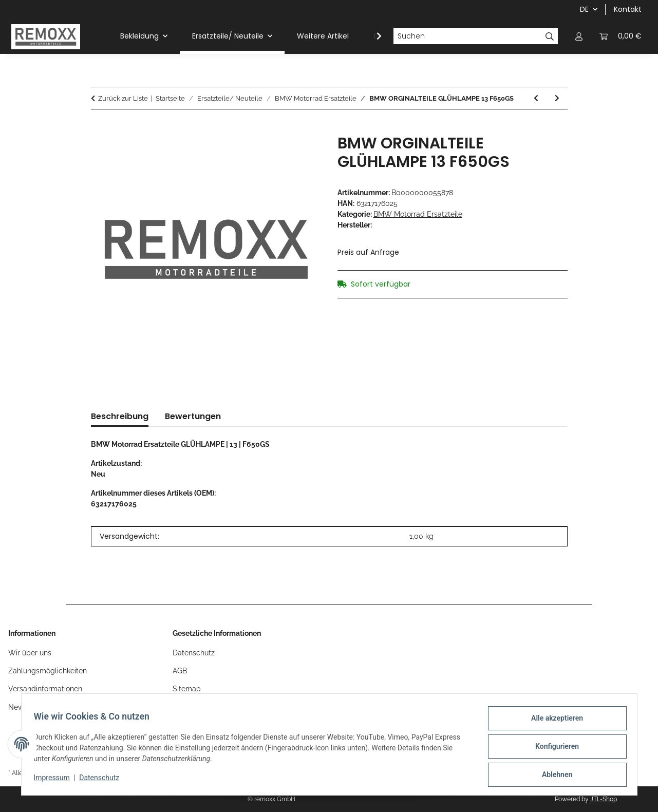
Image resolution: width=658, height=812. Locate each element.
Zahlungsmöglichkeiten (48, 671)
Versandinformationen (45, 689)
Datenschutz (103, 780)
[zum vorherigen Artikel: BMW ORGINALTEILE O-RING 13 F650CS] (536, 98)
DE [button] (584, 9)
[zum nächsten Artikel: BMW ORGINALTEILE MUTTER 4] (557, 98)
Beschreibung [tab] (120, 416)
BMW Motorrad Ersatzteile (418, 214)
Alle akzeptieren (553, 722)
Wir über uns (30, 653)
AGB (180, 671)
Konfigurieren (553, 749)
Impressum (56, 780)
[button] (579, 36)
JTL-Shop (604, 799)
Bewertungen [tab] (193, 416)
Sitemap (187, 689)
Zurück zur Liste (123, 98)
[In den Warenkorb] (99, 128)
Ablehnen (553, 776)
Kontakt (628, 9)
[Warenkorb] (621, 36)
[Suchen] (467, 36)
